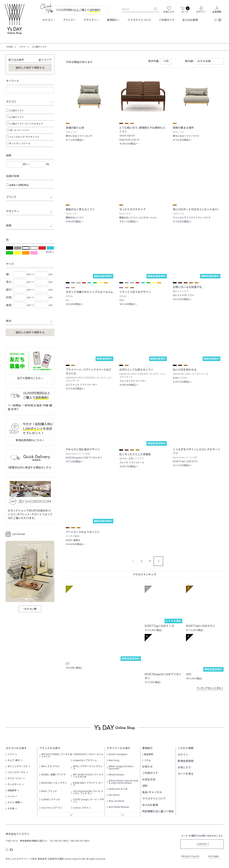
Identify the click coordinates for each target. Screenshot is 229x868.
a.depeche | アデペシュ (85, 760)
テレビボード (14, 784)
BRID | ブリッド (49, 791)
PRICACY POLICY (190, 857)
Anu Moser (114, 795)
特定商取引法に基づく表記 (158, 811)
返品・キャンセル (152, 792)
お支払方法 (149, 779)
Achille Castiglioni (118, 754)
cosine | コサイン (82, 808)
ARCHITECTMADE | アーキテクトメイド (57, 756)
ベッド (11, 797)
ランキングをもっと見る (210, 688)
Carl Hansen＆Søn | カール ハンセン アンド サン (88, 792)
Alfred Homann (116, 775)
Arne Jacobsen (116, 801)
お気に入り (184, 767)
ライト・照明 (14, 803)
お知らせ (147, 767)
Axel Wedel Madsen (119, 807)
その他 (11, 809)
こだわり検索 (186, 748)
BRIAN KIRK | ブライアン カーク (88, 784)
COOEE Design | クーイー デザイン (88, 801)
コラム (147, 760)
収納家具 (12, 790)
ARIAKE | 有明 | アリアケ (53, 775)
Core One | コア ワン (52, 808)
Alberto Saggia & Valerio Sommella (121, 768)
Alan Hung (114, 760)
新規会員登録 (186, 761)
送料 (145, 786)
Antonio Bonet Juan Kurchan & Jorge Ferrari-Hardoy (124, 782)
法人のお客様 (150, 805)
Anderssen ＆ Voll (118, 789)
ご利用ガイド (150, 773)
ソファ (11, 754)
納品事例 (149, 754)
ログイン (183, 755)
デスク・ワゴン (15, 778)
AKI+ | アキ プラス (50, 766)
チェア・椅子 (14, 760)
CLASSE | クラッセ (51, 800)
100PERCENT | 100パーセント (88, 754)
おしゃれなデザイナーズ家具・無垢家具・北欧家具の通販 (36, 859)
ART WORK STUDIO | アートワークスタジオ (88, 776)
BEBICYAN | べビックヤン (54, 783)
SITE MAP (214, 857)
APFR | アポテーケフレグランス (88, 768)
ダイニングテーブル (18, 766)
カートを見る (186, 774)
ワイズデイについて (154, 799)
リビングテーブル (16, 772)
